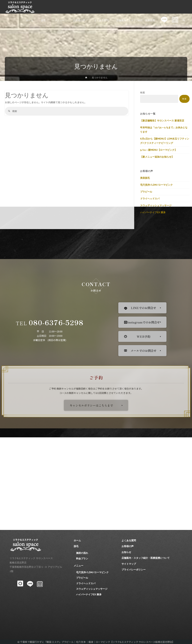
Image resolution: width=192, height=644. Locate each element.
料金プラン (82, 559)
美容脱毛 (145, 178)
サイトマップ (129, 564)
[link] (184, 21)
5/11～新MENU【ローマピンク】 (159, 150)
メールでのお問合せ (140, 351)
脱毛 (76, 546)
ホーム (77, 541)
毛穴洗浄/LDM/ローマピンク (156, 185)
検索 (143, 93)
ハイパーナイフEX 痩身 (153, 212)
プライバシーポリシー (134, 570)
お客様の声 (128, 546)
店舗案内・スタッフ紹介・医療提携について (146, 558)
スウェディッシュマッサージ (156, 206)
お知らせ (126, 552)
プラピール (146, 192)
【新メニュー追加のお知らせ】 (157, 157)
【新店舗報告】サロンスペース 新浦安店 (162, 121)
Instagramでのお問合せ (142, 322)
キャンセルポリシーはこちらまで (91, 405)
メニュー (79, 566)
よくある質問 (129, 541)
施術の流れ (82, 553)
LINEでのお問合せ (140, 308)
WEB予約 (137, 336)
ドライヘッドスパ (150, 199)
